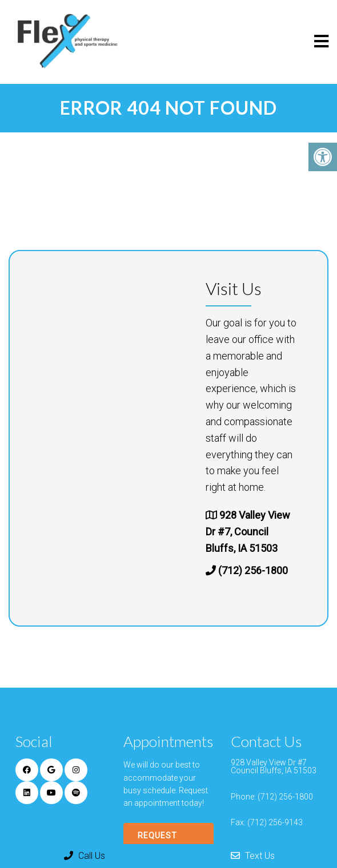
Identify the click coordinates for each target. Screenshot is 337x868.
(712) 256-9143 (275, 822)
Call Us (85, 856)
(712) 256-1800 (253, 570)
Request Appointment (168, 842)
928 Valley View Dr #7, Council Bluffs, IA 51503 (248, 532)
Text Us (253, 856)
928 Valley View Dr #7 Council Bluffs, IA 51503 (274, 766)
